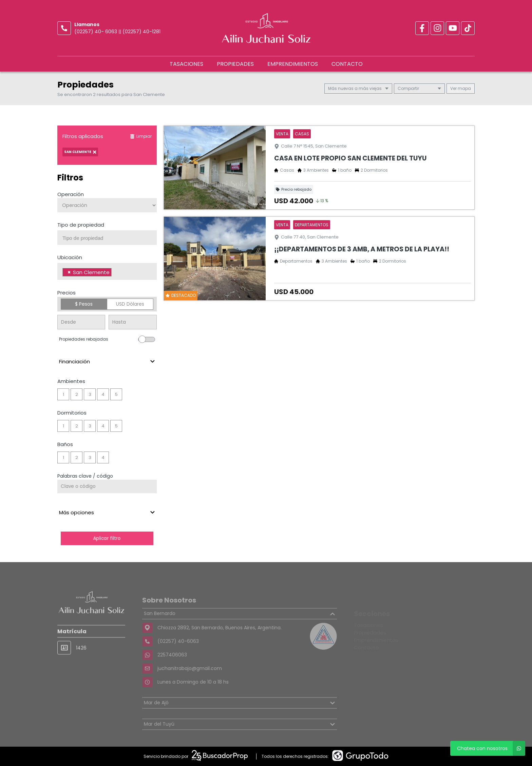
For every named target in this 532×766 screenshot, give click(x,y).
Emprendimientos (293, 64)
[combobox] (107, 238)
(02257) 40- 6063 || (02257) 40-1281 (117, 32)
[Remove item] (69, 272)
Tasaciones (186, 64)
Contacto (347, 64)
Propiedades (235, 64)
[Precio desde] (81, 322)
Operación (71, 194)
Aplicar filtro (107, 538)
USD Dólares (130, 304)
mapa (461, 88)
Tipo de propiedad (81, 225)
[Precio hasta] (132, 322)
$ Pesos (84, 304)
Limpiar (141, 136)
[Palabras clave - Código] (107, 486)
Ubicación (70, 257)
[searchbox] (110, 238)
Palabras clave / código (85, 476)
